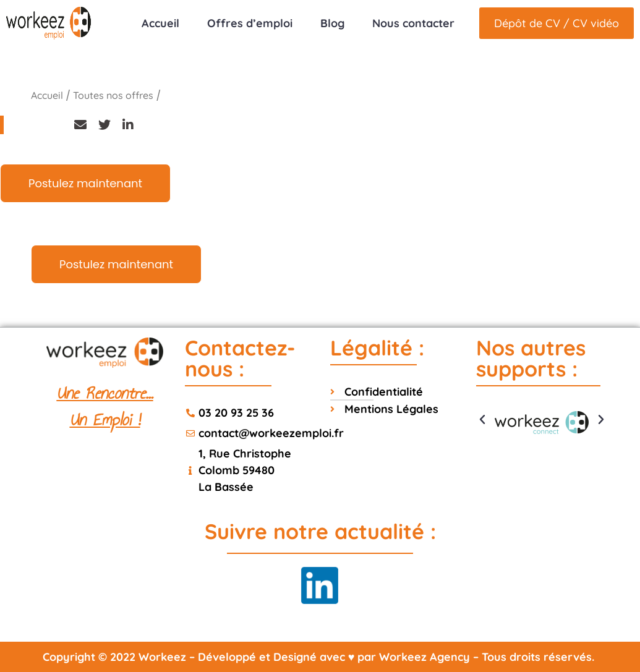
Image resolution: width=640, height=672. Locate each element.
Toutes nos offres (113, 95)
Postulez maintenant (85, 183)
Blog (332, 23)
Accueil (160, 23)
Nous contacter (413, 23)
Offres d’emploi (250, 23)
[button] (482, 420)
